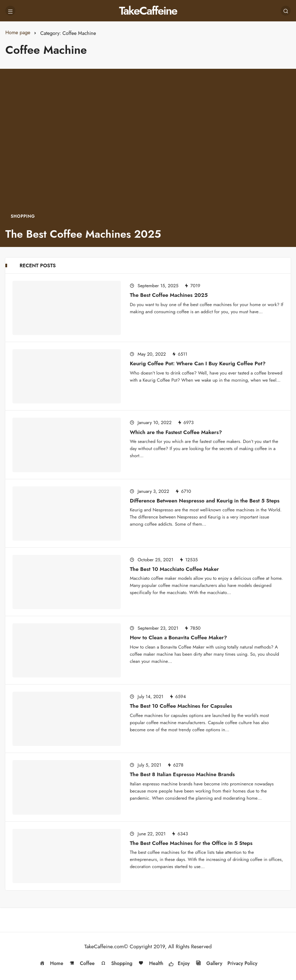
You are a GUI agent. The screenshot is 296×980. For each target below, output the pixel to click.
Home (51, 963)
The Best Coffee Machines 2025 (169, 295)
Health (150, 963)
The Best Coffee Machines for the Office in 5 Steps (191, 843)
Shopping (116, 963)
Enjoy (179, 963)
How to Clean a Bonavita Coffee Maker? (178, 638)
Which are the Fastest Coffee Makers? (176, 432)
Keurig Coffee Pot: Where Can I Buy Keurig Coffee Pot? (198, 363)
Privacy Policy (243, 963)
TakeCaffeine (148, 11)
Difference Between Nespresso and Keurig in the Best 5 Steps (204, 500)
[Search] (286, 11)
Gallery (209, 963)
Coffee (81, 963)
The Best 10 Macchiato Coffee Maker (174, 569)
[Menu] (10, 11)
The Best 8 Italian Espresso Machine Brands (182, 774)
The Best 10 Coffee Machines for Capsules (181, 706)
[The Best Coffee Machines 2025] (148, 158)
